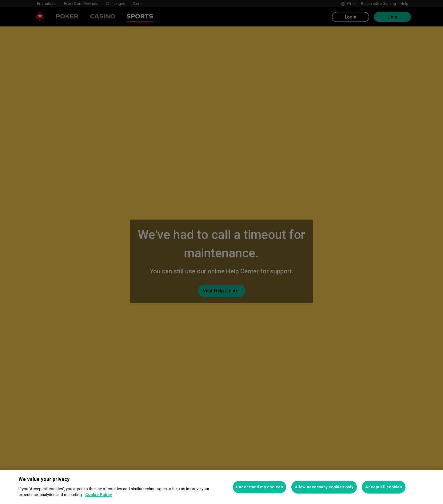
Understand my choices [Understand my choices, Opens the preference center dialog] (259, 487)
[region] (221, 487)
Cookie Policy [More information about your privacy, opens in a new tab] (99, 495)
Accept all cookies (383, 487)
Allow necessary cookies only (324, 487)
